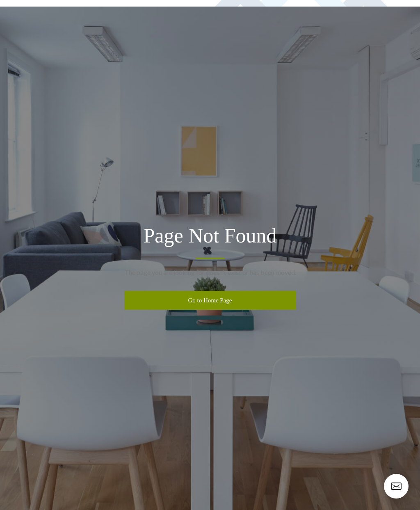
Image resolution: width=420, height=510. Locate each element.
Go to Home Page (210, 300)
